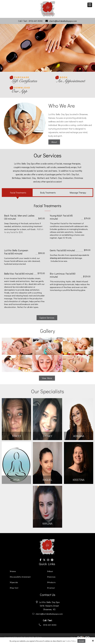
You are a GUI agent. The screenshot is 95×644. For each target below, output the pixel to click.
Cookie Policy (71, 641)
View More (47, 378)
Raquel (47, 480)
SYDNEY (47, 436)
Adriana (79, 436)
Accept (81, 641)
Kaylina (47, 523)
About (54, 142)
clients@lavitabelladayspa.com (63, 21)
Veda (16, 480)
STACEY (16, 436)
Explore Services (47, 318)
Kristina (79, 480)
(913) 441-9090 (36, 21)
